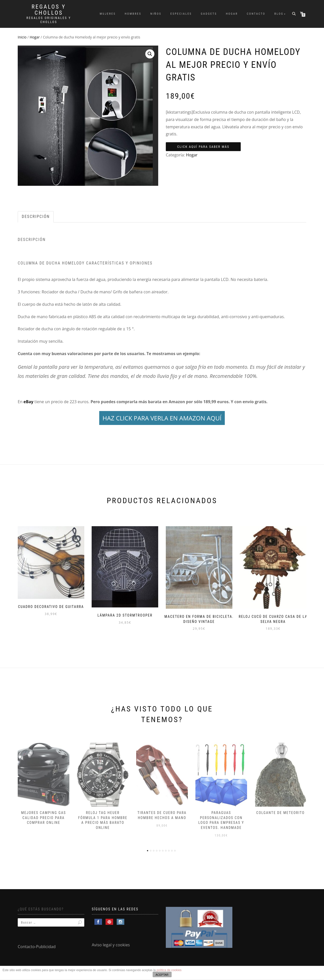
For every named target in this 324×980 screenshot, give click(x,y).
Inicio (22, 37)
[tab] (36, 217)
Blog (279, 14)
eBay (28, 402)
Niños (156, 14)
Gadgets (209, 14)
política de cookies (169, 970)
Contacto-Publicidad (37, 947)
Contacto (256, 14)
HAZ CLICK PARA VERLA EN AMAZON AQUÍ (162, 418)
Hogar (232, 14)
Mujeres (108, 14)
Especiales (181, 14)
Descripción (36, 217)
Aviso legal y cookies (111, 945)
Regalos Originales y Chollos (49, 20)
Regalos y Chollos (49, 10)
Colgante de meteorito (280, 812)
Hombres (133, 14)
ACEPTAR (162, 975)
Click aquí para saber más (203, 147)
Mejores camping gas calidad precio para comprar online (43, 817)
